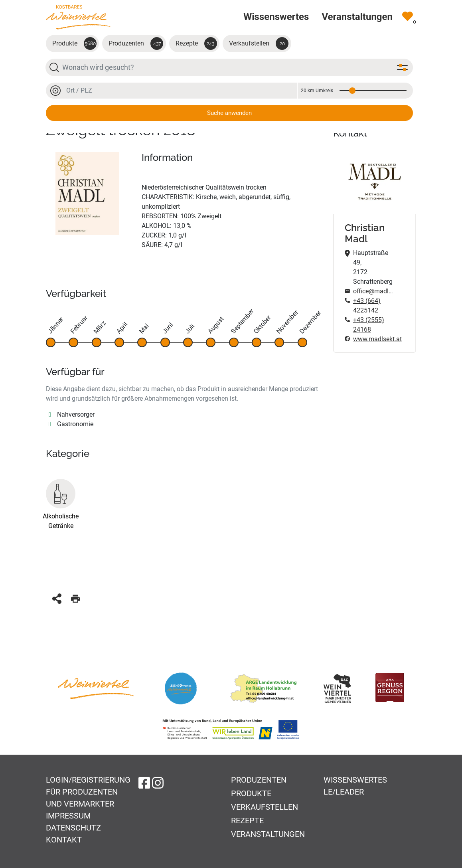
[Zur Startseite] (78, 17)
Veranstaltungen (268, 834)
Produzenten (136, 43)
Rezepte (196, 43)
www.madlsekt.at (375, 339)
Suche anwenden (229, 113)
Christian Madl (365, 234)
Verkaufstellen (259, 43)
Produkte (74, 43)
